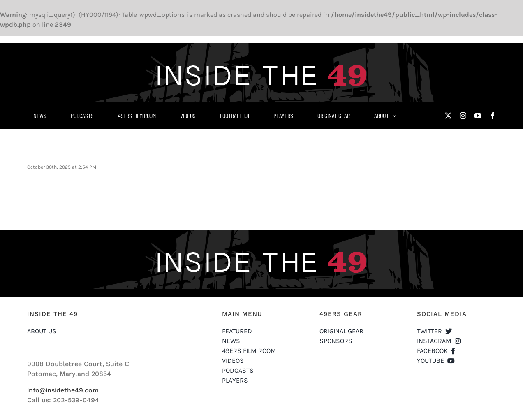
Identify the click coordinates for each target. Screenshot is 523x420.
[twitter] (448, 116)
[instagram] (463, 116)
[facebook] (493, 116)
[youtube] (478, 116)
